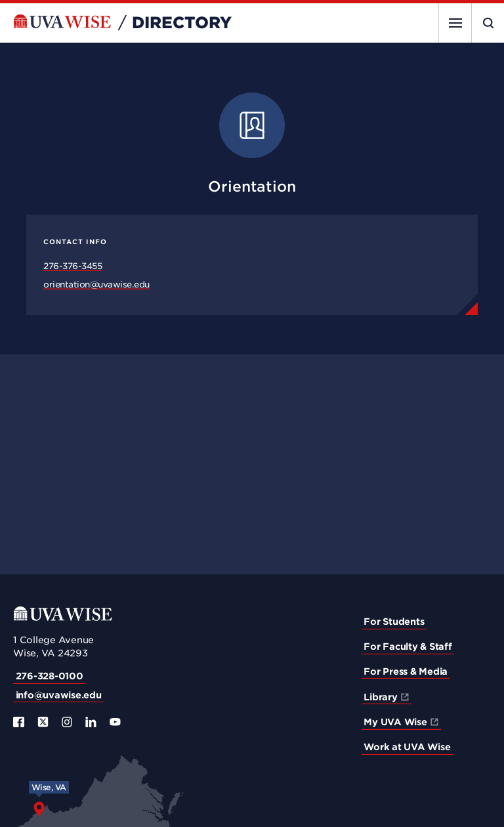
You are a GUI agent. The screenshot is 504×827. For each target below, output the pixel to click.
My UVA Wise (395, 722)
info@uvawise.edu (59, 695)
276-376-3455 (73, 266)
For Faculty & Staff (408, 647)
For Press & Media (406, 671)
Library (380, 697)
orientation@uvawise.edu (96, 285)
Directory (182, 23)
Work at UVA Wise (407, 747)
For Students (394, 622)
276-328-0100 (50, 676)
